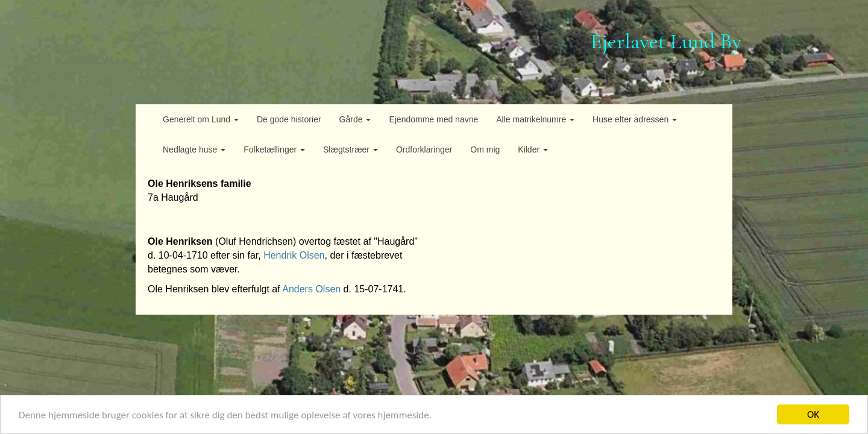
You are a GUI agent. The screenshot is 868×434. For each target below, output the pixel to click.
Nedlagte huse (194, 149)
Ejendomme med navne (433, 119)
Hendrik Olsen (294, 255)
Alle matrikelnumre (535, 119)
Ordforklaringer (424, 149)
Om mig (485, 149)
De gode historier (289, 119)
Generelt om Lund (201, 119)
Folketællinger (274, 149)
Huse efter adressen (635, 119)
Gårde (355, 119)
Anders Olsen (311, 289)
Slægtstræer (351, 149)
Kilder (533, 149)
